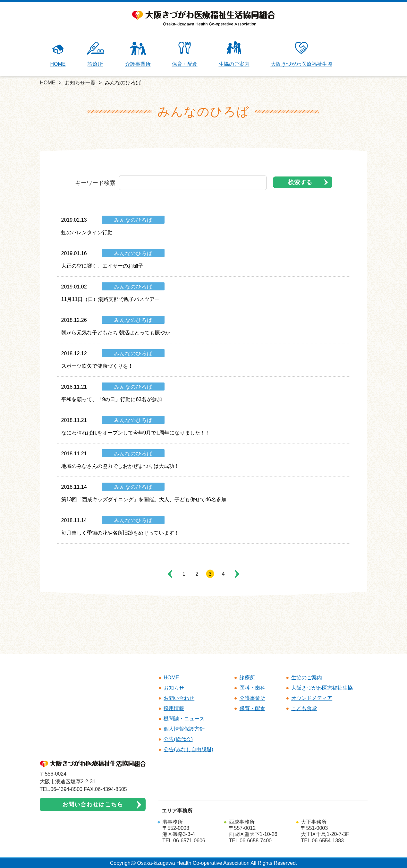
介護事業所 (138, 54)
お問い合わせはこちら (93, 804)
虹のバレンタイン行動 (87, 232)
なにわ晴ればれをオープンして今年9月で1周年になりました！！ (136, 433)
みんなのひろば (133, 220)
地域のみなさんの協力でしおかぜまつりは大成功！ (120, 466)
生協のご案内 (234, 54)
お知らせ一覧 (80, 83)
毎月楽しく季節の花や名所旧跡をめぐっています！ (120, 533)
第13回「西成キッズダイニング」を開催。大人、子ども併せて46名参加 (144, 499)
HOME (58, 54)
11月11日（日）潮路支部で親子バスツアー (111, 299)
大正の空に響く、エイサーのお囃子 (102, 266)
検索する (300, 182)
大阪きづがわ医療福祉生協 (301, 54)
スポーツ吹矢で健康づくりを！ (97, 366)
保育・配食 (185, 54)
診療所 (95, 54)
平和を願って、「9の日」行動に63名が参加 (112, 399)
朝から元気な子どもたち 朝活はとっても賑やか (116, 333)
